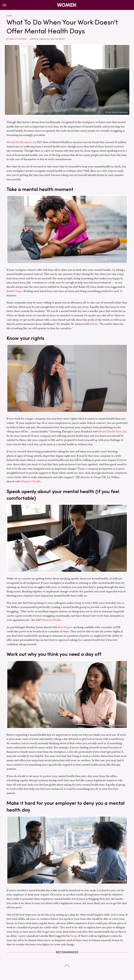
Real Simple (65, 627)
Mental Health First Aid (112, 431)
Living (9, 16)
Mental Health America (20, 142)
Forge (74, 936)
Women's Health (31, 481)
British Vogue (15, 291)
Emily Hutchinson (18, 39)
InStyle (94, 324)
